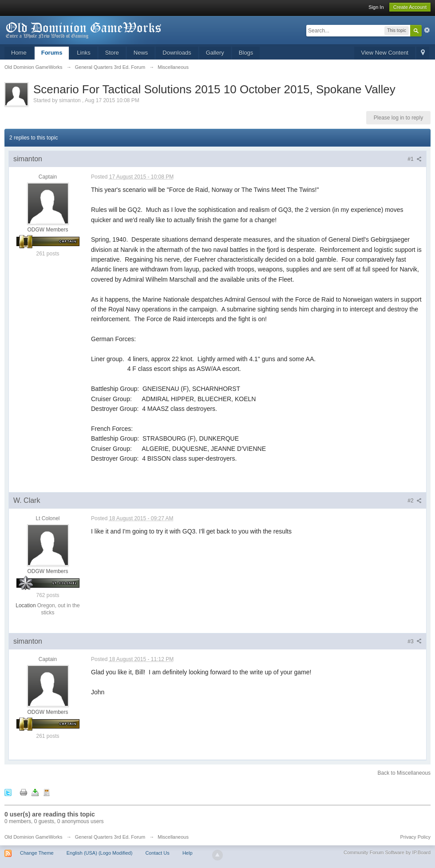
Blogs (246, 53)
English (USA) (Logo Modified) (100, 853)
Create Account (410, 7)
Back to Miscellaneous (404, 773)
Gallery (215, 53)
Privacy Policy (415, 837)
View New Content (385, 53)
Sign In (376, 7)
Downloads (177, 53)
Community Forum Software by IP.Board (387, 852)
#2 (415, 501)
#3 (415, 641)
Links (83, 53)
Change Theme (37, 853)
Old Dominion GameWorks (34, 837)
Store (112, 53)
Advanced (427, 30)
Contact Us (157, 853)
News (141, 53)
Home (19, 53)
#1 (415, 159)
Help (188, 853)
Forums (52, 53)
